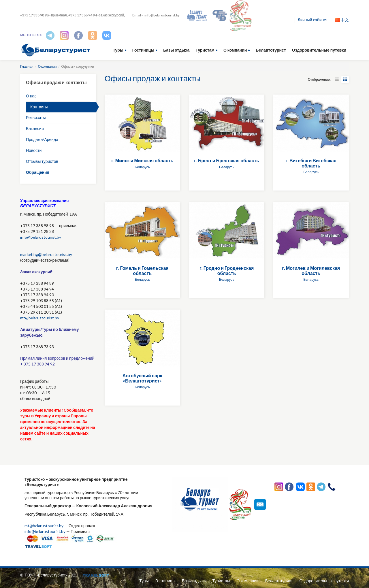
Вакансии (35, 128)
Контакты (39, 107)
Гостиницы (143, 50)
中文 (342, 20)
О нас (31, 96)
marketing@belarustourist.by (46, 254)
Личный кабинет (313, 20)
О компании (235, 50)
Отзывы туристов (42, 161)
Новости (34, 150)
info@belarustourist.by (162, 15)
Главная (27, 66)
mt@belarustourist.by (40, 318)
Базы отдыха (176, 50)
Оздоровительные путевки (319, 50)
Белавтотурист (271, 50)
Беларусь (142, 167)
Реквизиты (36, 117)
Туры (118, 50)
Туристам (205, 50)
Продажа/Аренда (42, 139)
